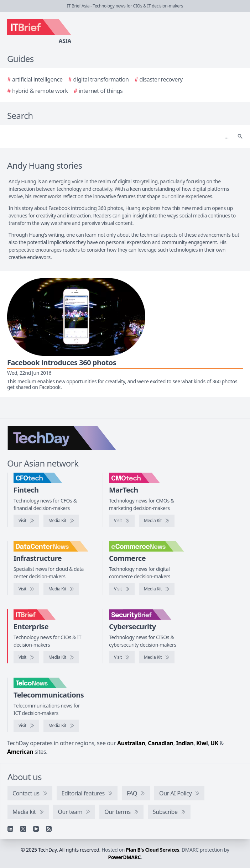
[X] (23, 829)
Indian (185, 743)
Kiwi (202, 743)
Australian (131, 743)
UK (214, 743)
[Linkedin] (10, 829)
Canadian (161, 743)
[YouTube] (36, 829)
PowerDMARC (125, 857)
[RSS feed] (49, 829)
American (20, 752)
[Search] (118, 136)
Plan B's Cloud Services (152, 850)
